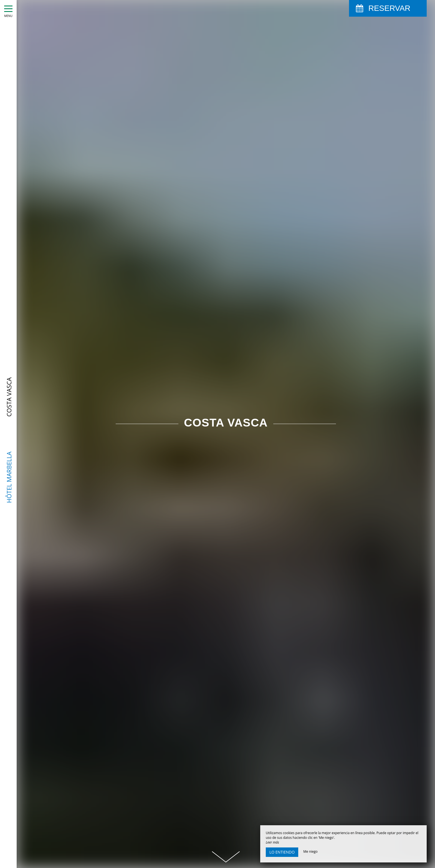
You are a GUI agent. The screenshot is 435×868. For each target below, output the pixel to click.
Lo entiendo (282, 852)
